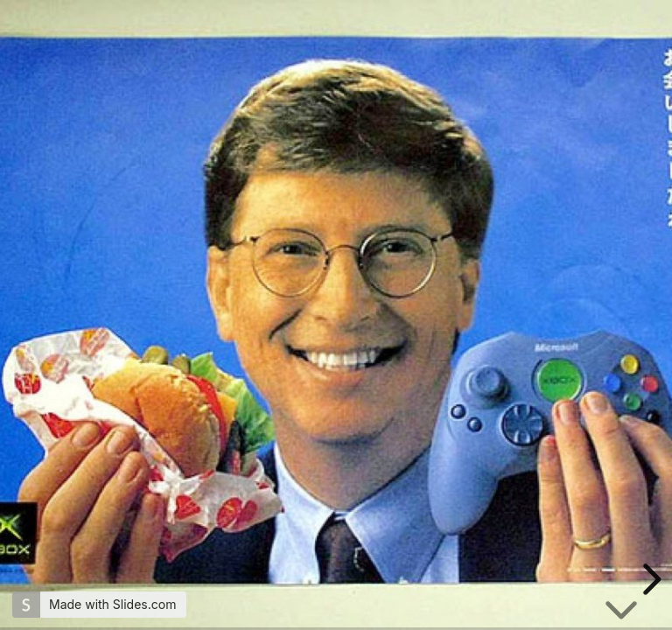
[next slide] (649, 579)
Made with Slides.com (112, 604)
